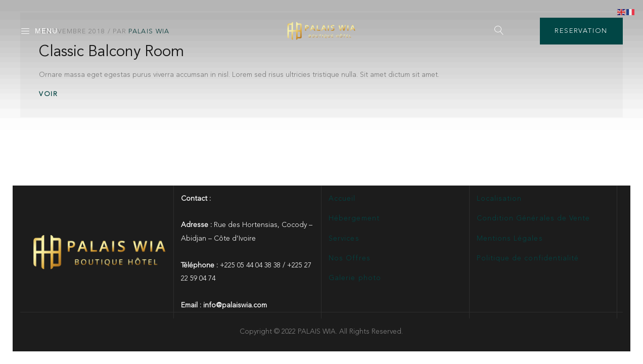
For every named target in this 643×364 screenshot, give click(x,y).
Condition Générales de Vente (533, 218)
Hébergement (354, 218)
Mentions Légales (510, 239)
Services (344, 239)
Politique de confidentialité (528, 258)
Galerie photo (355, 278)
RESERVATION (581, 31)
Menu (39, 31)
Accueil (342, 199)
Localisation (499, 199)
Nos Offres (350, 258)
